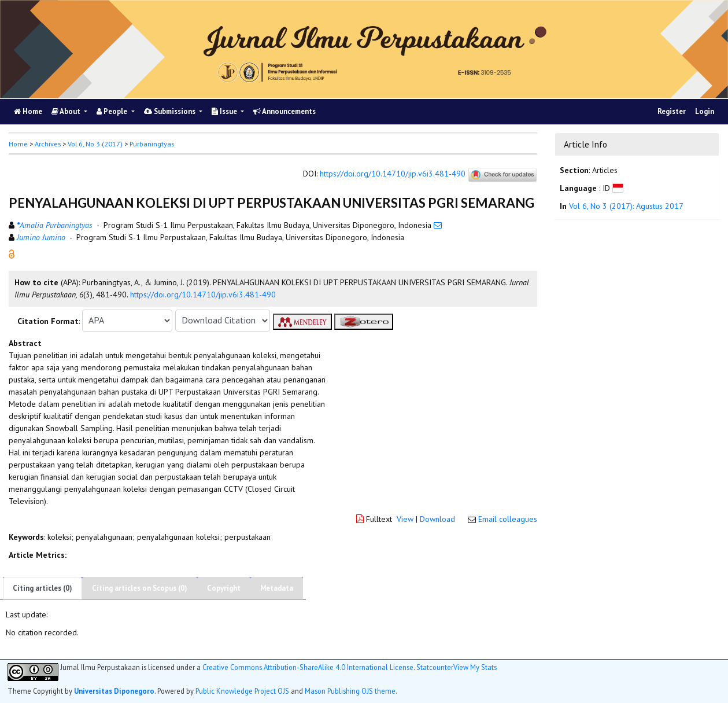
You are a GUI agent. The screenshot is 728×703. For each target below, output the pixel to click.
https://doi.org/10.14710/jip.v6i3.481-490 (393, 174)
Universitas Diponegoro (114, 691)
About (67, 111)
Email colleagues (508, 519)
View (405, 519)
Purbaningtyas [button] (152, 144)
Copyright (224, 588)
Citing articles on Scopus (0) (140, 588)
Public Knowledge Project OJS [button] (242, 691)
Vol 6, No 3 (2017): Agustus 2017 (626, 206)
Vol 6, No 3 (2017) (95, 144)
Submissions (171, 111)
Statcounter (435, 667)
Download (437, 519)
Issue (225, 111)
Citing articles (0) (43, 588)
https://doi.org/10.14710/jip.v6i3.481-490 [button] (203, 295)
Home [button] (18, 144)
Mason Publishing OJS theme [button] (350, 691)
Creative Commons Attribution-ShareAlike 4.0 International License (308, 667)
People (113, 111)
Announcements (284, 111)
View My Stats (475, 667)
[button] (12, 253)
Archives (48, 144)
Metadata (277, 588)
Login (705, 111)
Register (672, 111)
